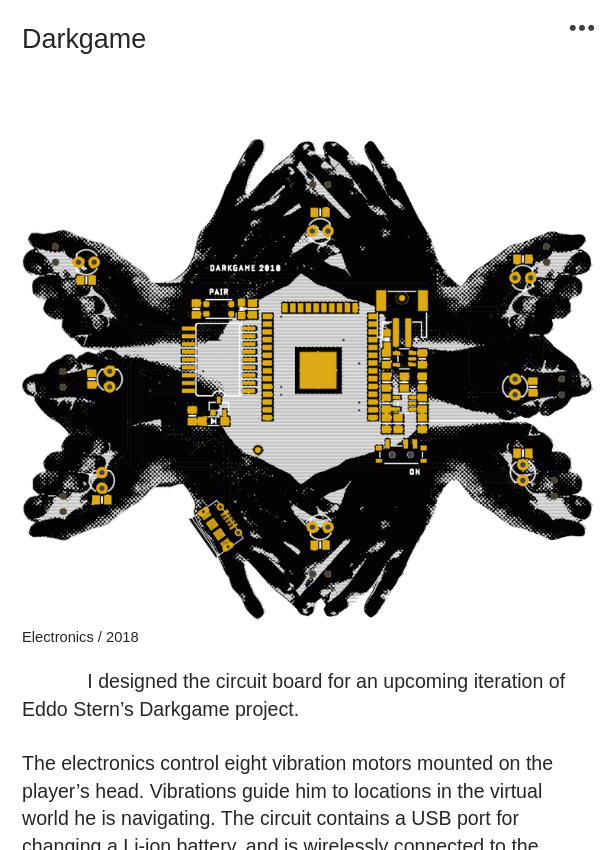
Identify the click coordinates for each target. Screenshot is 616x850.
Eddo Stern (71, 709)
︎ (582, 28)
